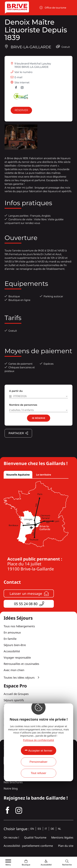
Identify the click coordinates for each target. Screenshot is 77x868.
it (46, 829)
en (32, 829)
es (39, 829)
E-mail (18, 77)
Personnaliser (38, 762)
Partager (18, 433)
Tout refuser (38, 773)
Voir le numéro (23, 72)
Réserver (21, 110)
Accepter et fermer (40, 751)
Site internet (22, 83)
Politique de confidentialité (38, 740)
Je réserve (38, 418)
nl (59, 829)
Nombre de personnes (23, 405)
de (52, 829)
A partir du (16, 391)
